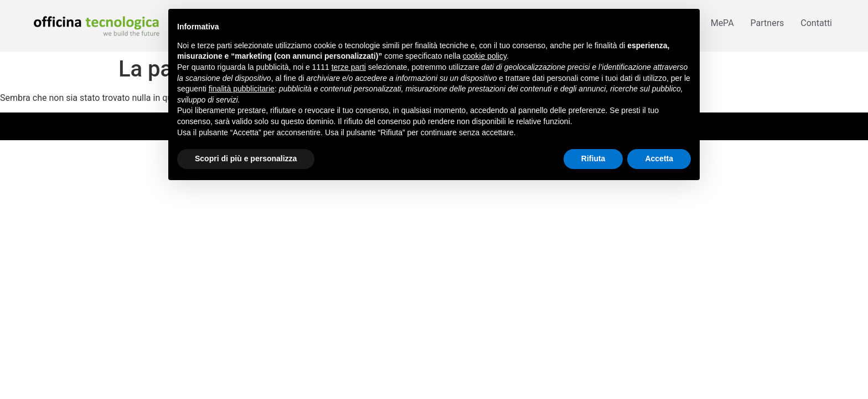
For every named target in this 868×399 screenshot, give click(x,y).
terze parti (349, 67)
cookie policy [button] (485, 56)
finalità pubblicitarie (242, 89)
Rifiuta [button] (593, 158)
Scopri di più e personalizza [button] (246, 158)
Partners (768, 23)
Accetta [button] (659, 158)
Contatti (816, 23)
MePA (722, 23)
